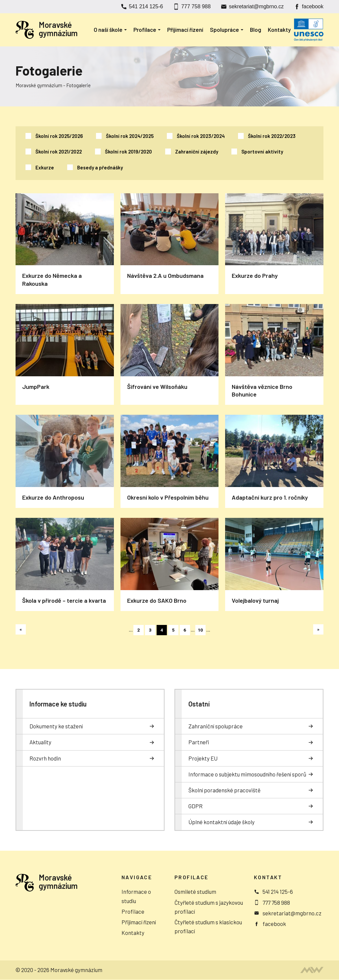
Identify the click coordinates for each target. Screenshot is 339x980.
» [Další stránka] (318, 630)
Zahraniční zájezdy (197, 152)
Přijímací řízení (185, 30)
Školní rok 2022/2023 (272, 136)
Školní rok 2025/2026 (59, 136)
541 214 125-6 (146, 6)
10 (201, 630)
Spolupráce (224, 30)
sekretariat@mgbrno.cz (256, 6)
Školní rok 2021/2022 (59, 152)
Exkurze (45, 167)
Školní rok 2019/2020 (128, 152)
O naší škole (108, 30)
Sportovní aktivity (262, 152)
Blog (256, 30)
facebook (313, 6)
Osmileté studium (195, 892)
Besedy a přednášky (100, 167)
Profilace (145, 30)
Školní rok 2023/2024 (201, 136)
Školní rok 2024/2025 (130, 136)
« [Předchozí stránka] (21, 630)
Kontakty (279, 30)
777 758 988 (196, 6)
